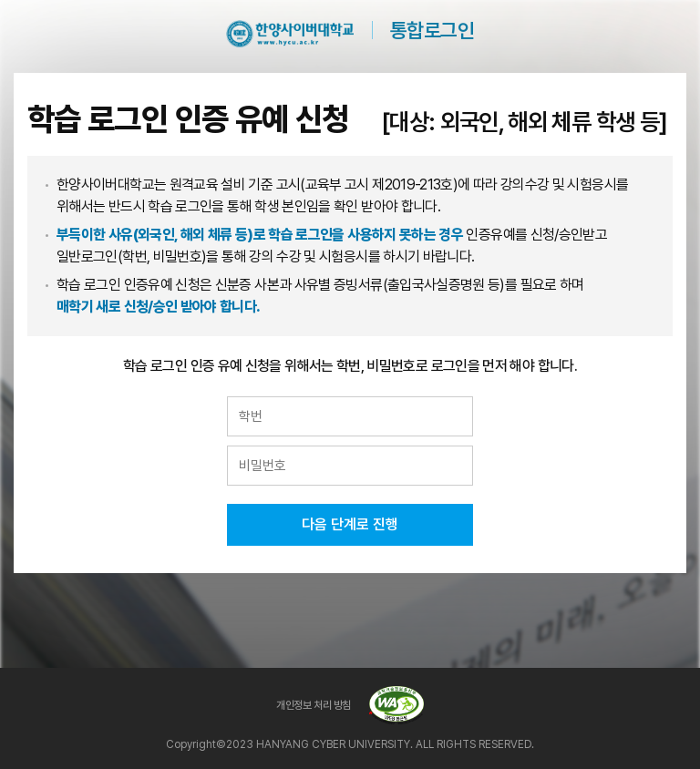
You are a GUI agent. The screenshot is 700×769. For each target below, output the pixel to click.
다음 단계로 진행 (350, 524)
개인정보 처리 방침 (313, 705)
